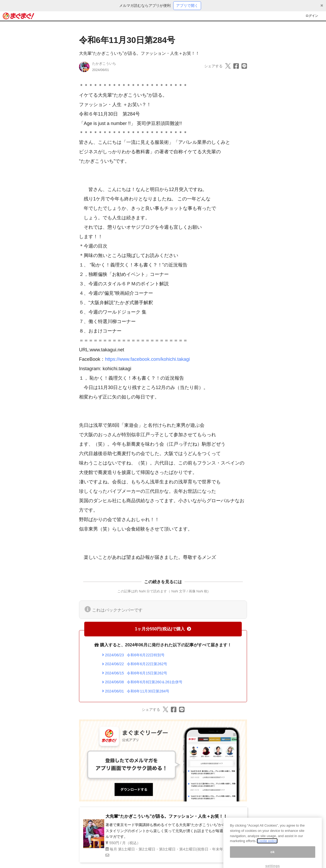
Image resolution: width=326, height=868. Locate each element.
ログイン (312, 16)
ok (273, 856)
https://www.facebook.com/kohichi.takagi (147, 359)
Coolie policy (267, 845)
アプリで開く (187, 6)
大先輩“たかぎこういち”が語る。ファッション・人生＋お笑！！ (139, 53)
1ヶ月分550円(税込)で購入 (163, 629)
